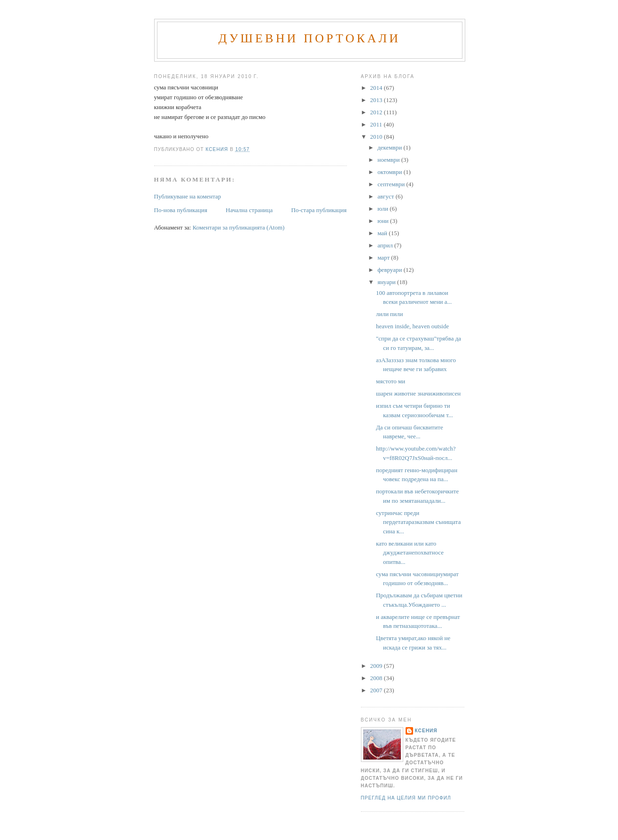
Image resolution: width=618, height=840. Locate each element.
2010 (377, 137)
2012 (377, 112)
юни (384, 221)
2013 (377, 100)
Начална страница (249, 210)
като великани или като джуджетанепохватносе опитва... (410, 553)
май (383, 233)
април (386, 245)
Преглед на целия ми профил (406, 798)
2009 (377, 666)
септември (392, 184)
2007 (377, 690)
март (384, 258)
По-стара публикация (319, 210)
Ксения (426, 731)
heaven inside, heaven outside (412, 326)
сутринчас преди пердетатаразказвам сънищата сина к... (418, 522)
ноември (389, 160)
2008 (377, 678)
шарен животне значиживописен (418, 393)
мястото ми (391, 381)
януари (387, 282)
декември (390, 147)
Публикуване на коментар (188, 196)
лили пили (390, 314)
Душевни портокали (310, 38)
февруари (390, 270)
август (386, 196)
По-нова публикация (181, 210)
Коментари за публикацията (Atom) (239, 227)
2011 (377, 124)
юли (383, 209)
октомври (390, 172)
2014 (377, 88)
